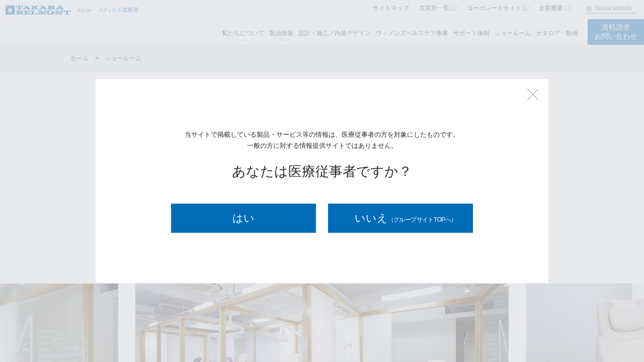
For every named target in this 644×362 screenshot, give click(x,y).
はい (244, 218)
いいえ (406, 218)
